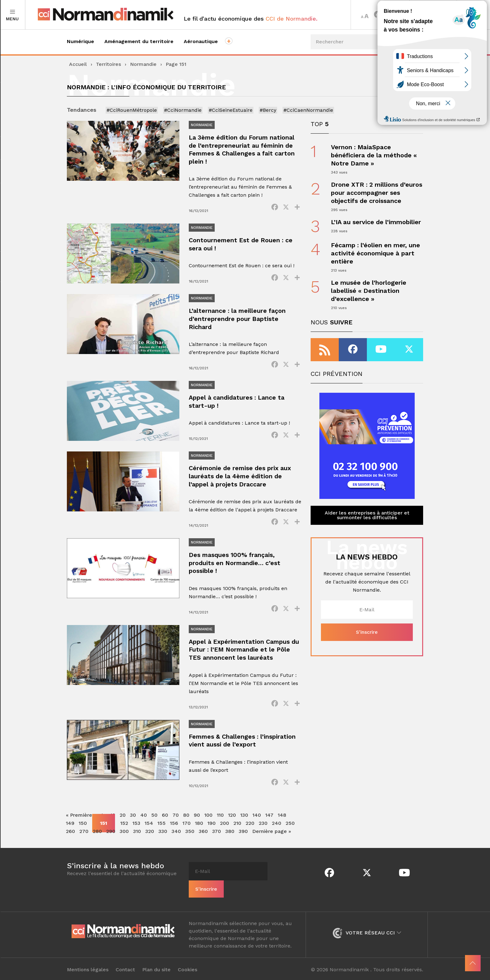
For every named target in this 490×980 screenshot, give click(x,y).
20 (123, 823)
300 (124, 839)
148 (282, 823)
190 (212, 831)
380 (230, 839)
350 (190, 839)
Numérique (80, 41)
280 (97, 839)
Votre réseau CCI (367, 931)
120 (232, 823)
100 (208, 823)
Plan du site (157, 968)
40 (144, 823)
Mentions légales (88, 968)
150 (83, 831)
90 (197, 823)
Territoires (433, 15)
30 (133, 823)
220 (250, 831)
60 (165, 823)
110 (220, 823)
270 (84, 839)
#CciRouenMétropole (132, 110)
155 (162, 831)
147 (269, 823)
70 (176, 823)
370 (217, 839)
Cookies (188, 968)
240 (277, 831)
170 (187, 831)
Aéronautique (201, 41)
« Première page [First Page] (86, 823)
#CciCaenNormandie (308, 110)
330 (163, 839)
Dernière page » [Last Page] (272, 839)
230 (263, 831)
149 (70, 831)
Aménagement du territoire (139, 41)
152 (124, 831)
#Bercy (268, 110)
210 (237, 831)
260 (70, 839)
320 (150, 839)
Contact (126, 968)
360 (203, 839)
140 (257, 823)
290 (111, 839)
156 (174, 831)
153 (136, 831)
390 (243, 839)
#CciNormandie (183, 110)
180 (199, 831)
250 (290, 831)
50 (154, 823)
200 (225, 831)
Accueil (78, 64)
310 (137, 839)
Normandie (143, 64)
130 (244, 823)
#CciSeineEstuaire (231, 110)
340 (176, 839)
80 (186, 823)
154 (149, 831)
